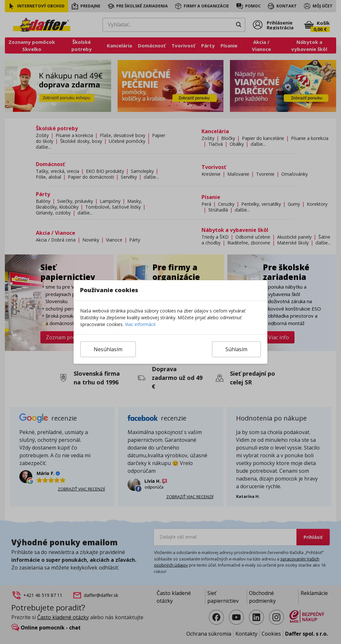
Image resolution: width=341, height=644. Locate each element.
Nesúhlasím (108, 349)
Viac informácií (140, 324)
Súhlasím (236, 349)
